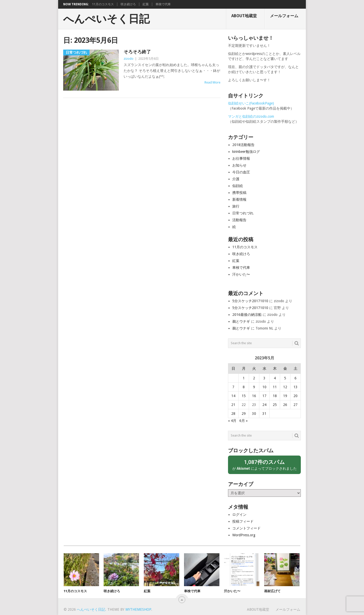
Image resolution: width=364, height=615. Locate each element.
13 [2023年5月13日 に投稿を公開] (295, 387)
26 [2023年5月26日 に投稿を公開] (285, 405)
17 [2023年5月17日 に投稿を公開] (264, 396)
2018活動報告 (243, 145)
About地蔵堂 (244, 16)
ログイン (239, 515)
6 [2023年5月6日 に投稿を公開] (295, 378)
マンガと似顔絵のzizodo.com (251, 116)
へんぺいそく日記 (106, 19)
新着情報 (239, 199)
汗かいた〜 (241, 274)
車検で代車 (163, 4)
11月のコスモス (103, 4)
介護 (236, 179)
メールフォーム (284, 16)
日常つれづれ (243, 213)
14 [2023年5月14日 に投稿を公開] (233, 396)
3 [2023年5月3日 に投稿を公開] (264, 378)
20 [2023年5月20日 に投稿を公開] (295, 396)
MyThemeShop (138, 609)
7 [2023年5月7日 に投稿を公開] (233, 387)
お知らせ (239, 165)
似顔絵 (238, 186)
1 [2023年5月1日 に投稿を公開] (244, 378)
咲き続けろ (128, 4)
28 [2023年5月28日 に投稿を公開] (233, 414)
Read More (212, 82)
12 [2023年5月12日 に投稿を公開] (285, 387)
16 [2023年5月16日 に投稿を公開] (254, 396)
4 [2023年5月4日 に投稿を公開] (275, 378)
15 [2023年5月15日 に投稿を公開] (244, 396)
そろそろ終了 (137, 52)
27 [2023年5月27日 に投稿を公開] (295, 405)
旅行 (236, 206)
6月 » (244, 421)
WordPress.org (244, 535)
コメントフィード (246, 528)
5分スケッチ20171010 (250, 301)
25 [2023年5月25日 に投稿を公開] (275, 405)
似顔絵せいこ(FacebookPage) (251, 103)
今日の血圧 (241, 172)
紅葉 (146, 4)
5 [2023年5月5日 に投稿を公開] (285, 378)
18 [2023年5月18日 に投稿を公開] (275, 396)
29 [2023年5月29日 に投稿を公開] (244, 414)
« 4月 (232, 421)
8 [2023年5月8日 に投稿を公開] (244, 387)
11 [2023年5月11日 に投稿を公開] (275, 387)
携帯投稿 (239, 193)
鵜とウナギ (241, 321)
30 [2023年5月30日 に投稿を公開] (254, 414)
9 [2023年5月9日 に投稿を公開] (254, 387)
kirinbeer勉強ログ (246, 152)
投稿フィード (243, 521)
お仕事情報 (241, 158)
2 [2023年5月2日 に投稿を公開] (254, 378)
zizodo (129, 59)
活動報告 (239, 220)
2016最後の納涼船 (247, 315)
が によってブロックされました (264, 465)
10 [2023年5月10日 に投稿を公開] (264, 387)
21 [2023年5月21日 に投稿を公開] (233, 405)
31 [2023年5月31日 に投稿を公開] (264, 414)
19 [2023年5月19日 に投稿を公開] (285, 396)
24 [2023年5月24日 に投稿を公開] (264, 405)
